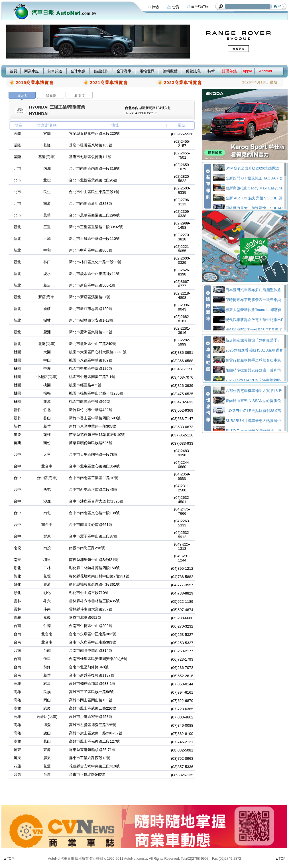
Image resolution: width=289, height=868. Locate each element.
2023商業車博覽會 (183, 82)
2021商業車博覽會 (109, 82)
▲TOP (9, 859)
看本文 (80, 96)
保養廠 (51, 96)
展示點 (23, 96)
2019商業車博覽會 (35, 82)
